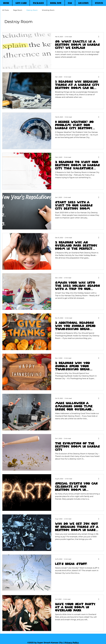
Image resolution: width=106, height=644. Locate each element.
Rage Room (18, 10)
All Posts (6, 10)
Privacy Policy (72, 643)
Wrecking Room (48, 10)
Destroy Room (32, 10)
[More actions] (100, 37)
